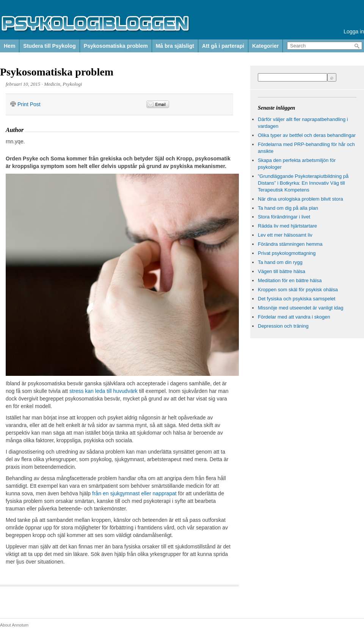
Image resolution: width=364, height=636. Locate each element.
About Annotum (14, 625)
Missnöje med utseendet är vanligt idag (300, 308)
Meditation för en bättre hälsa (290, 280)
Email (158, 104)
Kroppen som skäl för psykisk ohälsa (298, 290)
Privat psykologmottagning (287, 253)
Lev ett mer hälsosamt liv (285, 235)
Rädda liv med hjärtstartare (287, 226)
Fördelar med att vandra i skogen (294, 317)
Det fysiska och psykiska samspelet (297, 299)
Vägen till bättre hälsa (282, 271)
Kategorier (265, 46)
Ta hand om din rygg (280, 262)
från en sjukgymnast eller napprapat (134, 493)
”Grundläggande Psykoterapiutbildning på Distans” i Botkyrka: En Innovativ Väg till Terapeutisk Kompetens (303, 183)
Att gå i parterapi (223, 46)
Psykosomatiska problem (116, 46)
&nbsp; (212, 104)
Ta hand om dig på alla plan (288, 208)
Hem (9, 46)
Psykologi (72, 84)
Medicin (52, 84)
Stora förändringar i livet (284, 217)
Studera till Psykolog (49, 46)
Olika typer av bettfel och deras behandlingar (307, 135)
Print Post (29, 104)
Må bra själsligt (175, 46)
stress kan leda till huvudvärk (104, 391)
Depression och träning (283, 326)
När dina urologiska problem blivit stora (300, 199)
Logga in (354, 31)
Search (357, 46)
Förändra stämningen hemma (290, 244)
